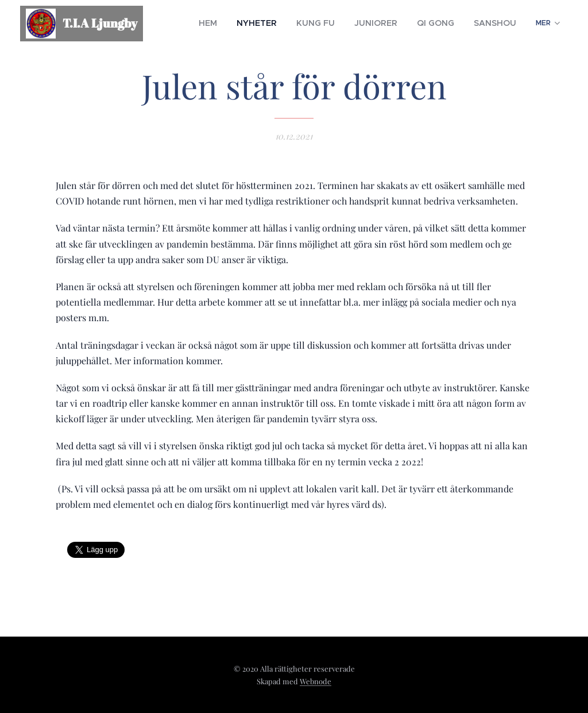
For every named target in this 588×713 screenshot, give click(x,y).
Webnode (316, 681)
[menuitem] (242, 24)
